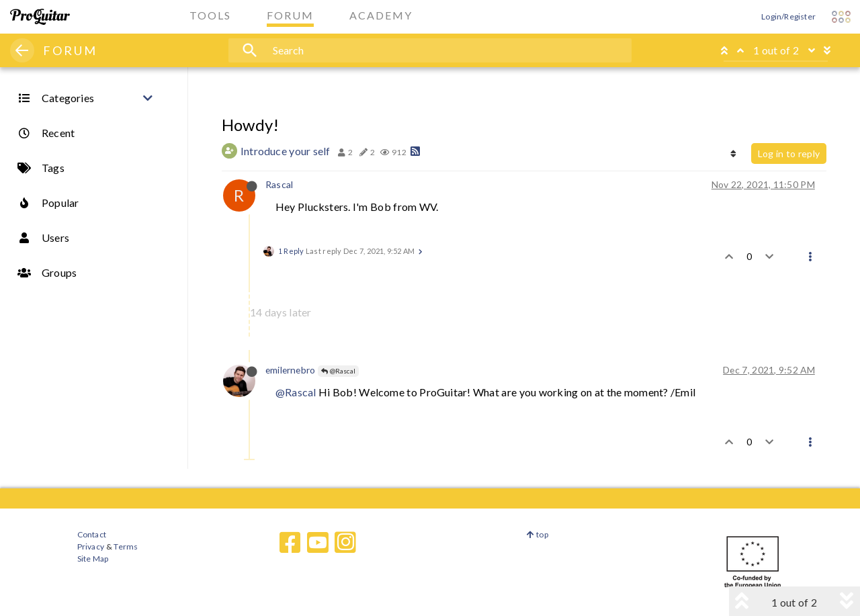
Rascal (279, 184)
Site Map (93, 559)
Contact (92, 534)
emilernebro (290, 370)
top (537, 534)
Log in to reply (789, 153)
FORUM (70, 50)
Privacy (91, 546)
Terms (125, 546)
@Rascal (338, 371)
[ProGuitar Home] (40, 17)
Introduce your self (286, 151)
